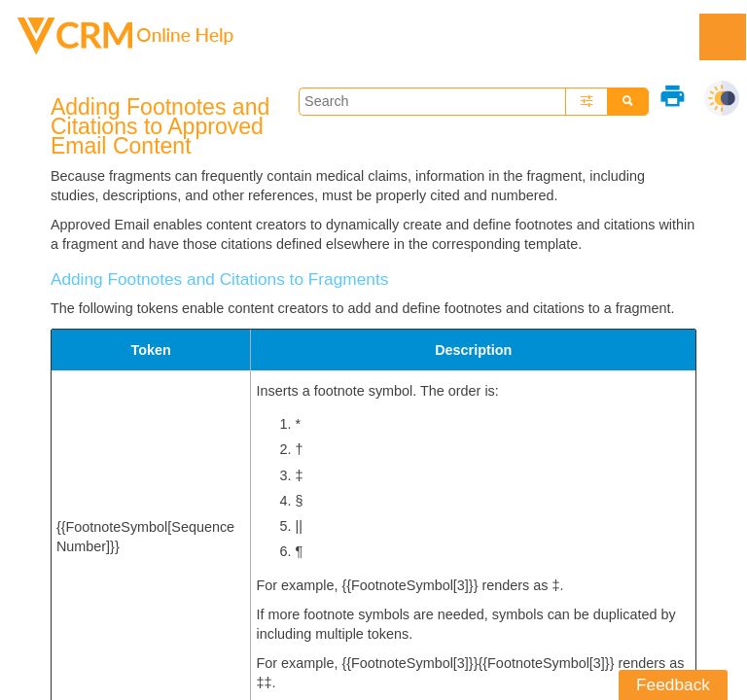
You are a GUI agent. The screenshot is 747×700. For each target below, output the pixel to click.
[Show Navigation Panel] (723, 37)
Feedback (673, 684)
